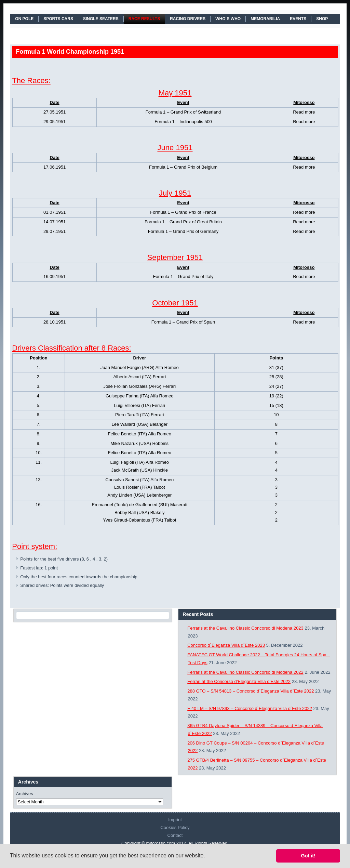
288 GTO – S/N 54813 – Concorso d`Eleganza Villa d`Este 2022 (251, 691)
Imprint (175, 820)
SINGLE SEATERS (101, 19)
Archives (25, 794)
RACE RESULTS (144, 19)
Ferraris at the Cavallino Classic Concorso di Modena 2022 (245, 672)
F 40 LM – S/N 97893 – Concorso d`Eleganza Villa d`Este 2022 (250, 708)
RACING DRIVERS (188, 19)
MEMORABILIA (265, 19)
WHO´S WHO (228, 19)
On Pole (24, 19)
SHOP (322, 19)
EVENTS (298, 19)
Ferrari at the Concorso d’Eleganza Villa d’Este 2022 (239, 681)
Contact (175, 835)
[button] (207, 856)
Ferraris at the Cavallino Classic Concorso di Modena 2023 (245, 628)
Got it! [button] (308, 856)
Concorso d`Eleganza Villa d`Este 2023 (226, 645)
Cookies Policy (175, 827)
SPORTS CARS (58, 19)
